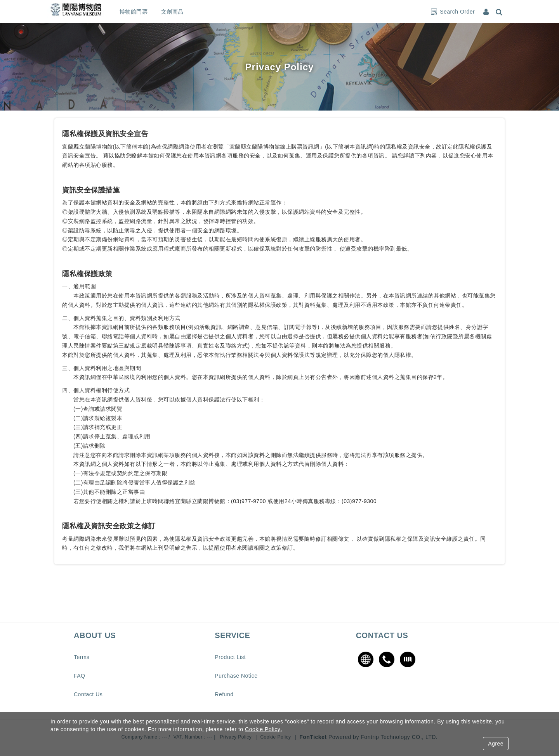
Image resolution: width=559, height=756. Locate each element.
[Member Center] (487, 12)
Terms (82, 657)
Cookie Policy (263, 729)
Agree (496, 744)
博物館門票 (148, 12)
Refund (224, 694)
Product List (230, 657)
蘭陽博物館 (83, 12)
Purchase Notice (236, 676)
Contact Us (88, 694)
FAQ (80, 676)
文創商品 (187, 12)
